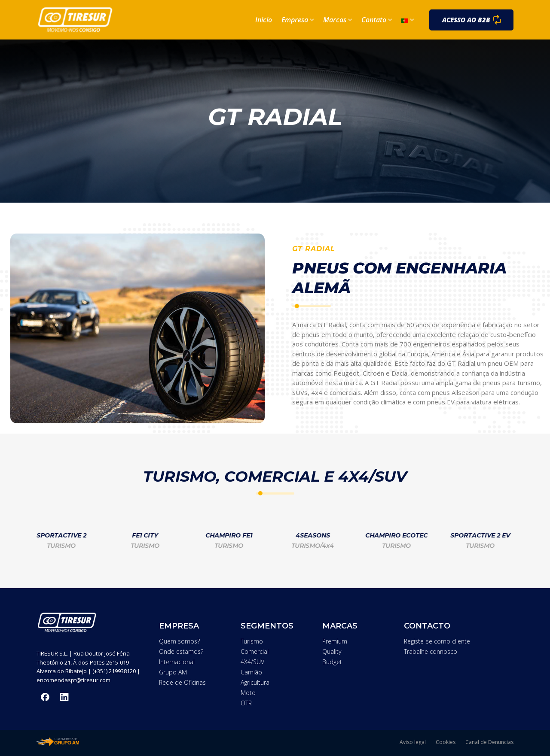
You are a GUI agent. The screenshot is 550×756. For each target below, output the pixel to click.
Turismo (252, 641)
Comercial (255, 651)
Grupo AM (173, 672)
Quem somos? (179, 641)
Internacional (177, 662)
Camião (251, 672)
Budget (332, 662)
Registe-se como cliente (437, 641)
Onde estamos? (181, 651)
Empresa (298, 20)
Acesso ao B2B (466, 20)
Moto (248, 693)
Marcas (338, 20)
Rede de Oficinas (182, 682)
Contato (377, 20)
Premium (335, 641)
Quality (332, 651)
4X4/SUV (252, 662)
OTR (246, 703)
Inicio (264, 20)
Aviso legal (413, 742)
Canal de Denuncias (489, 742)
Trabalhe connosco (431, 651)
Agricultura (255, 682)
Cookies (446, 742)
